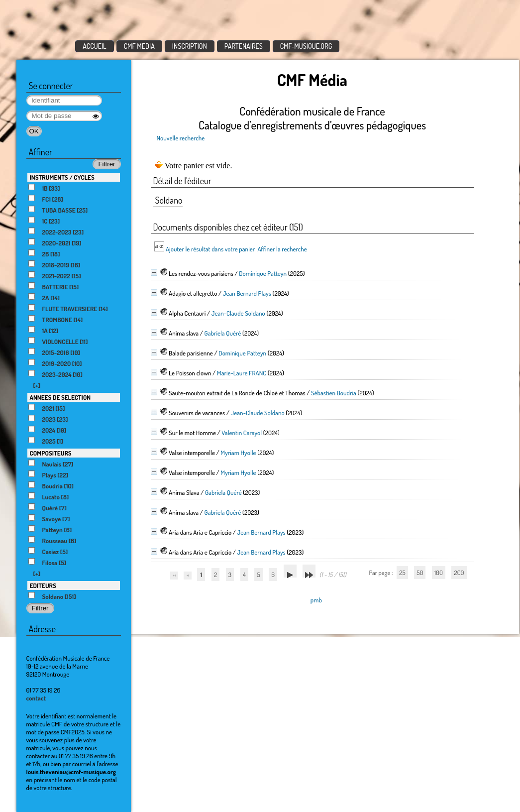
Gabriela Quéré (223, 333)
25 (402, 573)
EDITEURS (43, 585)
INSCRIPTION (190, 46)
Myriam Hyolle (238, 453)
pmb (316, 600)
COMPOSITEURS (51, 453)
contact (36, 698)
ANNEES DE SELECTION (60, 397)
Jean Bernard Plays (247, 293)
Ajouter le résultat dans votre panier (210, 249)
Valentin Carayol (242, 433)
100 (439, 573)
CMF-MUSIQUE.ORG (306, 46)
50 (420, 573)
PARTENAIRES (244, 46)
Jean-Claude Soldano (238, 313)
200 (459, 573)
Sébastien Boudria (334, 393)
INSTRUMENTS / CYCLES (62, 177)
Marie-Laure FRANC (242, 373)
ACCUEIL (95, 46)
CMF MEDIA (139, 46)
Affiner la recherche (282, 249)
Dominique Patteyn (263, 273)
